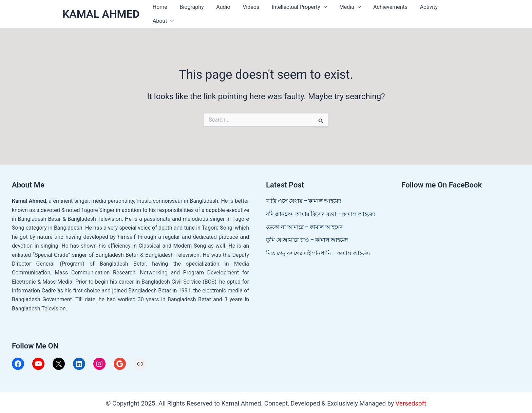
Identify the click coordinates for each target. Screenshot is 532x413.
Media (348, 12)
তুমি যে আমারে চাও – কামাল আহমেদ (307, 236)
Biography (196, 12)
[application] (323, 12)
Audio (225, 12)
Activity (423, 12)
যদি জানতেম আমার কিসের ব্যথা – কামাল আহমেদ (320, 210)
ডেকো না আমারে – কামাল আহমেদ (304, 223)
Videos (252, 12)
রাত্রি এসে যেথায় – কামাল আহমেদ (303, 197)
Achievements (387, 12)
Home (165, 12)
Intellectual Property (299, 12)
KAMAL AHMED (101, 12)
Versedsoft (411, 400)
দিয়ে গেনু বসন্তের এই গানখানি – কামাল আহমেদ (318, 249)
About (454, 12)
